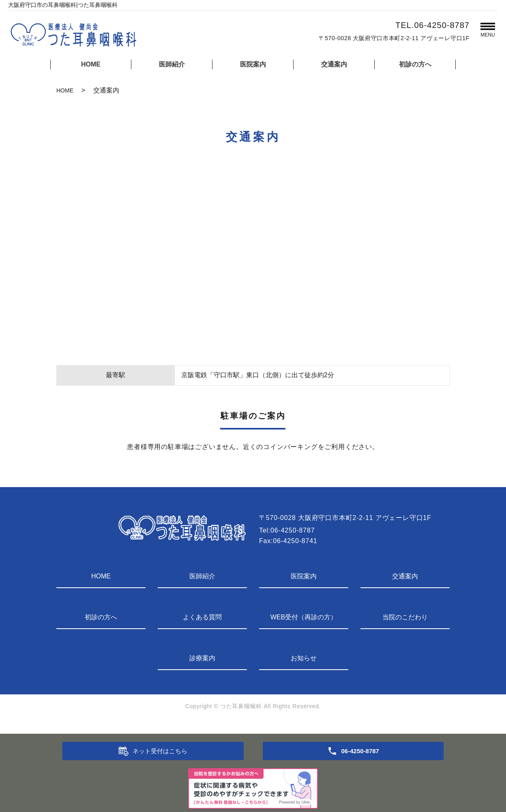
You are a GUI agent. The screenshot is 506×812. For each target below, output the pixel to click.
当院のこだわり (405, 617)
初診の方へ (415, 64)
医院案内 (253, 64)
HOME (91, 64)
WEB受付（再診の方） (304, 617)
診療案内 (202, 658)
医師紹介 (172, 64)
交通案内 (334, 64)
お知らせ (304, 658)
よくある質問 (202, 617)
